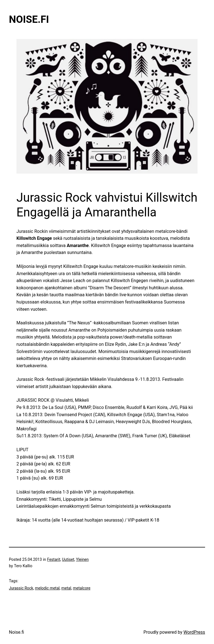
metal (66, 588)
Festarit (54, 559)
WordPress (194, 632)
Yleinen (82, 559)
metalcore (82, 588)
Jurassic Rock (21, 588)
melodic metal (47, 588)
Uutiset (68, 559)
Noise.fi (29, 19)
